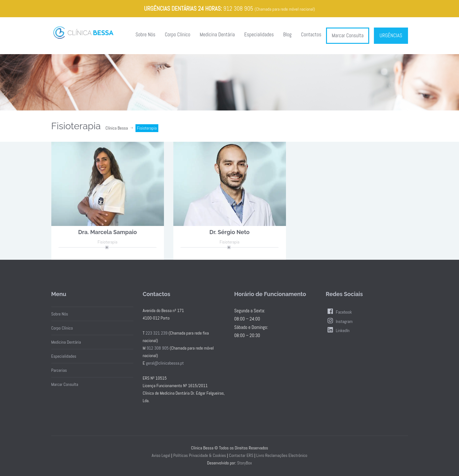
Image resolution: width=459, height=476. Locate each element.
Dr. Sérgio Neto (229, 232)
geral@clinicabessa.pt (165, 363)
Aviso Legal (161, 455)
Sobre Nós (145, 35)
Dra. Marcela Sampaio (108, 232)
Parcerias (59, 370)
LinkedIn (338, 330)
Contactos (311, 35)
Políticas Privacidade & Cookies (200, 455)
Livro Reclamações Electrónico (282, 455)
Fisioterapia (107, 242)
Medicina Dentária (217, 35)
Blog (287, 35)
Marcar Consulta (348, 36)
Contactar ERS (241, 455)
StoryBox (245, 463)
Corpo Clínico (178, 35)
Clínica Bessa (117, 128)
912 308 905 (238, 9)
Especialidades (259, 35)
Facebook (339, 312)
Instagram (339, 321)
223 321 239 (156, 333)
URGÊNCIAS (391, 36)
